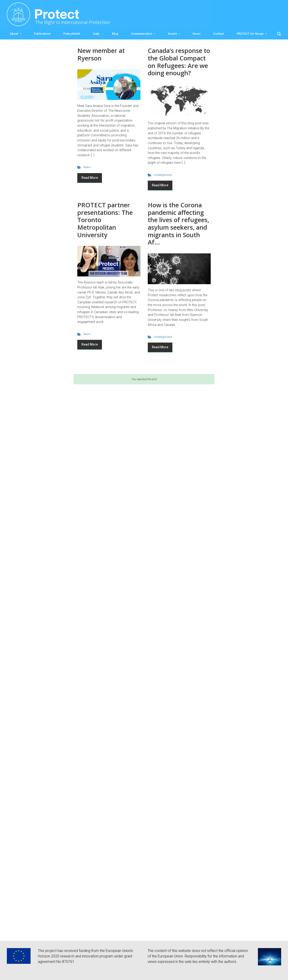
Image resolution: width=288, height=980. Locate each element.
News (197, 34)
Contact (219, 34)
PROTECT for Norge (250, 34)
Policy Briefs (72, 34)
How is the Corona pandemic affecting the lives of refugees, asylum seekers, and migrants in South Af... (178, 224)
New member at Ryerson (101, 54)
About (14, 34)
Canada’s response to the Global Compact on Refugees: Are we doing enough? (179, 62)
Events (173, 34)
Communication (141, 34)
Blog (115, 34)
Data (96, 34)
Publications (42, 34)
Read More (90, 178)
